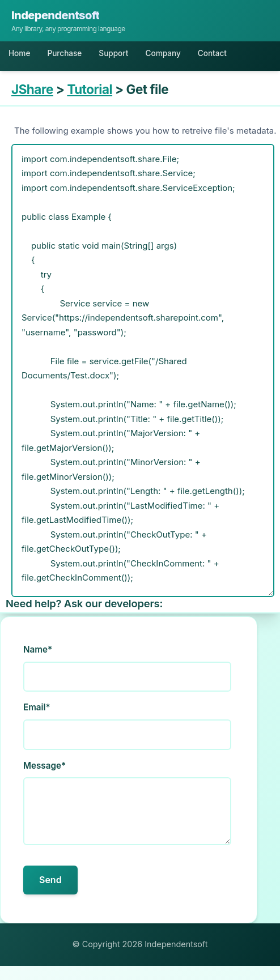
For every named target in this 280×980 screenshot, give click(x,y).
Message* (44, 766)
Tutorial (90, 89)
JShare (32, 89)
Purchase (64, 53)
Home (19, 53)
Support (113, 53)
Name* (38, 649)
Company (163, 53)
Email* (37, 707)
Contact (212, 53)
